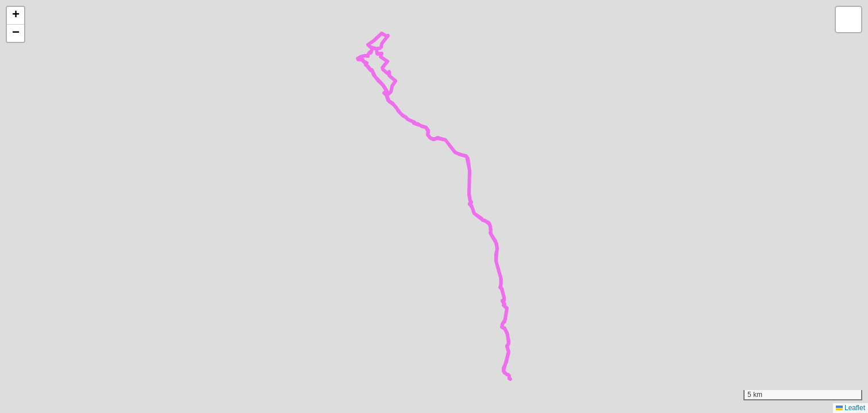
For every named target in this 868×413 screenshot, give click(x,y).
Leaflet (850, 408)
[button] (15, 16)
